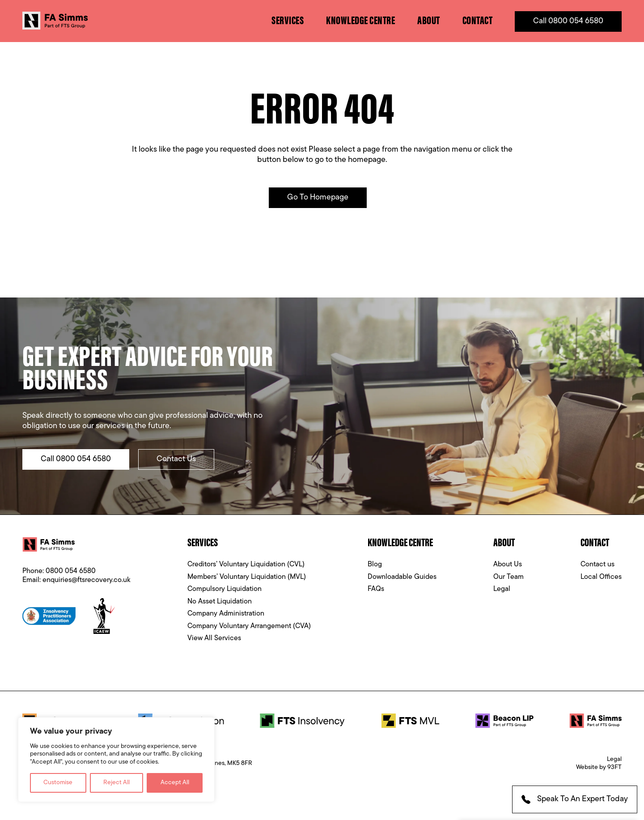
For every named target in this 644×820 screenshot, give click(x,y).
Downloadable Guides (402, 577)
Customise (58, 783)
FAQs (376, 589)
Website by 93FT (599, 767)
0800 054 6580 (71, 571)
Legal (502, 589)
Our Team (508, 577)
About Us (508, 565)
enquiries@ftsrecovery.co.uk (87, 580)
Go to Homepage (318, 198)
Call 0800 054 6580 (568, 21)
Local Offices (601, 577)
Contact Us (176, 459)
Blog (375, 565)
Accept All (175, 783)
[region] (116, 760)
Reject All (117, 783)
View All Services (214, 638)
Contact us (597, 565)
